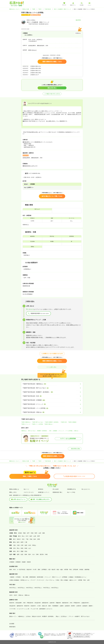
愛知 (14, 542)
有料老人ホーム (25, 580)
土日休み (28, 616)
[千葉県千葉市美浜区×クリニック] (52, 404)
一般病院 (12, 577)
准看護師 (18, 562)
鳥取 (22, 548)
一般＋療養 (25, 577)
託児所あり (64, 616)
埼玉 (23, 539)
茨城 (31, 539)
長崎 (26, 554)
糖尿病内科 (65, 603)
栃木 (35, 539)
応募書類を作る (71, 489)
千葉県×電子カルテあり (38, 422)
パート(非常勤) (69, 431)
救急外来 (29, 570)
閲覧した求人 (13, 492)
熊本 (30, 554)
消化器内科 (38, 603)
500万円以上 (30, 588)
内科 (24, 603)
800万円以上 (55, 588)
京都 (18, 545)
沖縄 (46, 554)
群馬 (39, 539)
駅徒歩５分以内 (36, 616)
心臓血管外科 (85, 603)
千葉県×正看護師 (72, 422)
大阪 (14, 545)
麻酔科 (91, 606)
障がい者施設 (64, 580)
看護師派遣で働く (58, 492)
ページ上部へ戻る (52, 367)
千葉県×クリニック (26, 424)
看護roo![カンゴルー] (14, 9)
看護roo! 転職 (26, 9)
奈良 (30, 545)
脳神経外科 (20, 606)
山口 (30, 548)
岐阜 (18, 542)
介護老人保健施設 (14, 580)
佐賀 (22, 554)
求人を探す (56, 489)
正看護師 (55, 431)
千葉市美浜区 (48, 9)
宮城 (32, 533)
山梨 (35, 536)
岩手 (28, 533)
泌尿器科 (67, 606)
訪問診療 (76, 570)
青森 (24, 533)
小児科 (39, 606)
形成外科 (33, 606)
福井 (31, 536)
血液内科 (52, 603)
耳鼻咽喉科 (55, 606)
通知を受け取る (52, 88)
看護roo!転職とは (14, 489)
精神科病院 (40, 577)
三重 (26, 542)
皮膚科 (62, 606)
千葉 (27, 539)
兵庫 (22, 545)
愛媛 (22, 551)
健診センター (73, 580)
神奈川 (19, 539)
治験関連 (87, 570)
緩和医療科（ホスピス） (46, 609)
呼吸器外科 (77, 603)
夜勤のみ (27, 595)
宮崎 (37, 554)
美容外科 (12, 603)
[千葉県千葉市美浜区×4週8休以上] (52, 384)
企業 (88, 580)
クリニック (61, 431)
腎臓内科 (58, 603)
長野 (38, 536)
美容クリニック (56, 577)
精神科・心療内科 (76, 606)
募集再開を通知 (75, 449)
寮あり (58, 616)
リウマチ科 (12, 609)
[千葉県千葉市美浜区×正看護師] (52, 400)
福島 (44, 533)
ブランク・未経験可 (74, 616)
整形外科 (27, 606)
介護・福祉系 (52, 570)
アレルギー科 (34, 609)
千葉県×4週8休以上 (26, 422)
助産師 (29, 562)
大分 (33, 554)
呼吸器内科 (30, 603)
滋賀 (26, 545)
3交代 (15, 595)
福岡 (18, 554)
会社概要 (12, 624)
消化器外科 (12, 606)
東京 (14, 539)
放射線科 (85, 606)
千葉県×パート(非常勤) (37, 424)
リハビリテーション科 (23, 609)
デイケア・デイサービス (37, 580)
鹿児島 (42, 554)
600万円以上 (38, 588)
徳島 (14, 551)
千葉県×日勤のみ (48, 424)
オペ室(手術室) (21, 570)
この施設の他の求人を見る (52, 94)
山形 (40, 533)
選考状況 (41, 489)
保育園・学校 (68, 570)
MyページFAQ (71, 492)
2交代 (11, 595)
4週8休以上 (24, 431)
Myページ (26, 489)
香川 (18, 551)
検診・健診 (60, 570)
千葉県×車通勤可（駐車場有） (52, 422)
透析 (39, 570)
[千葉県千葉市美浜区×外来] (52, 396)
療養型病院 (33, 577)
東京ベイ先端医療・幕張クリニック (63, 9)
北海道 (20, 533)
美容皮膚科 (19, 603)
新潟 (19, 536)
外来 (50, 431)
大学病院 (18, 577)
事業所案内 (12, 627)
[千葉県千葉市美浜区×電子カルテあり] (52, 388)
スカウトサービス (29, 492)
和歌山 (34, 545)
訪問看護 (44, 570)
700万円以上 (47, 588)
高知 (26, 551)
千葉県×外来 (64, 422)
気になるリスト (86, 489)
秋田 (36, 533)
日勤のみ (76, 431)
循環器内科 (45, 603)
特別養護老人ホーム (80, 577)
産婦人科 (45, 606)
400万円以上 (21, 588)
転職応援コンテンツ (44, 492)
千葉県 (34, 9)
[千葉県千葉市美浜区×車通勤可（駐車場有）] (52, 392)
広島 (14, 548)
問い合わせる (30, 309)
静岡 (22, 542)
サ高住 (57, 580)
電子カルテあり (32, 431)
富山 (23, 536)
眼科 (50, 606)
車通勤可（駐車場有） (42, 431)
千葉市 (40, 9)
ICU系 (35, 570)
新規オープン (13, 616)
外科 (71, 603)
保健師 (24, 562)
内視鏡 (81, 570)
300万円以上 (13, 588)
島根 (26, 548)
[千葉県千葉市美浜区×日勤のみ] (52, 412)
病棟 (11, 570)
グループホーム (50, 580)
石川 (27, 536)
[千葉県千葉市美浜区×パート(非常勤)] (52, 408)
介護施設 (71, 577)
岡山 (18, 548)
